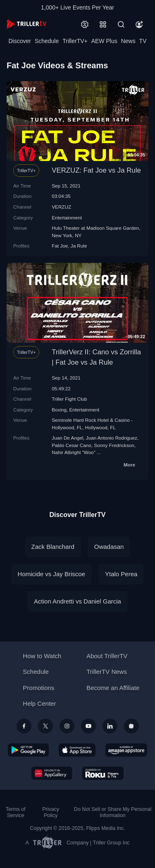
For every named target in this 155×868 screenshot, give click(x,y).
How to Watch (42, 656)
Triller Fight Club (69, 399)
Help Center (39, 703)
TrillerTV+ (75, 41)
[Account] (139, 24)
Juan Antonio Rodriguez (112, 438)
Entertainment (67, 218)
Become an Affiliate (113, 688)
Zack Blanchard (53, 547)
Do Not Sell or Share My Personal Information (113, 812)
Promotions (38, 688)
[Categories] (103, 24)
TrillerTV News (107, 672)
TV (143, 41)
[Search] (121, 24)
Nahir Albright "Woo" (74, 452)
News (128, 41)
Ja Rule (79, 246)
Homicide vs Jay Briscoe (51, 574)
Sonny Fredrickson (114, 445)
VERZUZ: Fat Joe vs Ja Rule (96, 170)
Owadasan (109, 547)
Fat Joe (60, 246)
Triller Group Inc (111, 843)
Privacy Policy (51, 812)
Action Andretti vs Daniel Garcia (77, 601)
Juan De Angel (67, 438)
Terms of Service (16, 812)
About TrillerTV (107, 656)
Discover (19, 41)
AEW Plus (104, 41)
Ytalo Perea (121, 574)
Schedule (47, 41)
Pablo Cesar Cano (72, 445)
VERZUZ (61, 207)
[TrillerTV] (26, 24)
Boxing (59, 410)
